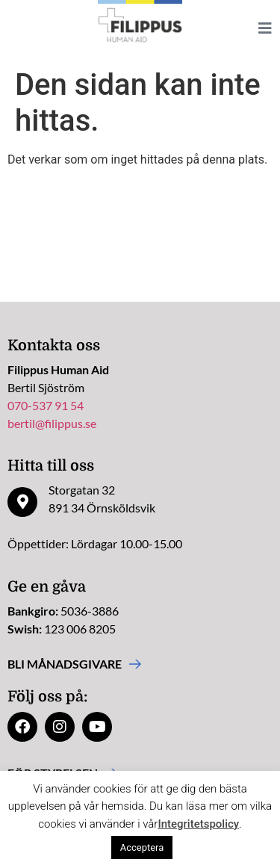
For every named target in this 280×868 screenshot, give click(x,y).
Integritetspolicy (198, 824)
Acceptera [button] (142, 847)
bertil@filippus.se (52, 423)
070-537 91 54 (46, 405)
